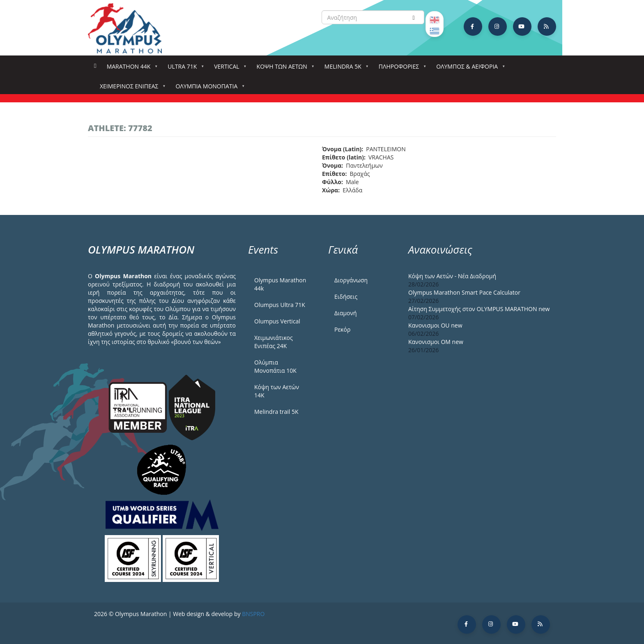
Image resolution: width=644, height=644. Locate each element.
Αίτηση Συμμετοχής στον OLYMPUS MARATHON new (479, 309)
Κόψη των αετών (284, 69)
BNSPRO (253, 614)
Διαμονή (346, 313)
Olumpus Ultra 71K (280, 305)
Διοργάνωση (351, 280)
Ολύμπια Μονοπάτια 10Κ (275, 366)
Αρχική (95, 66)
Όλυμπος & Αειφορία (469, 69)
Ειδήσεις (346, 297)
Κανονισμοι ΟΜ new (436, 342)
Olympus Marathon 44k (280, 284)
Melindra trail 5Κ (276, 412)
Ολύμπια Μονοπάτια (208, 89)
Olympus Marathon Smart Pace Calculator (464, 292)
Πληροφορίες (400, 69)
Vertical (228, 69)
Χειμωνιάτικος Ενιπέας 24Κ (274, 342)
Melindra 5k (345, 69)
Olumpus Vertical (277, 321)
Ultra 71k (184, 69)
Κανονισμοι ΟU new (435, 325)
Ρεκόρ (342, 329)
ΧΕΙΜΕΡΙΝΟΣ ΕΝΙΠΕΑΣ (131, 89)
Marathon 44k (130, 69)
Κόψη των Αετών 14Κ (277, 391)
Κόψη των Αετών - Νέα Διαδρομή (452, 276)
